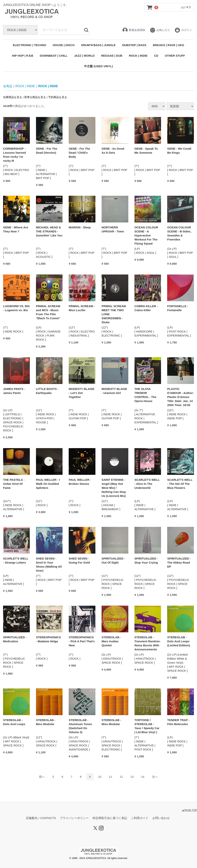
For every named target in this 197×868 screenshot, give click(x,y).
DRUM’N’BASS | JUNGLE (98, 45)
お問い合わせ (161, 818)
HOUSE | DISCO (64, 45)
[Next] (155, 777)
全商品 (8, 86)
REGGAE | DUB (112, 56)
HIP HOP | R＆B (23, 56)
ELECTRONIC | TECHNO (30, 45)
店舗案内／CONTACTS (41, 818)
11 (111, 777)
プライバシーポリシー (74, 818)
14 (143, 777)
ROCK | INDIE (138, 56)
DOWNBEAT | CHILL (54, 56)
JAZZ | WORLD (84, 56)
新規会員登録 (134, 30)
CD (156, 56)
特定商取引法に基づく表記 (110, 818)
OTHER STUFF (175, 56)
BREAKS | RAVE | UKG (169, 45)
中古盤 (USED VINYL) (98, 66)
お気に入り (160, 30)
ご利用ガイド (140, 818)
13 (132, 777)
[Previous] (42, 777)
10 (100, 777)
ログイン (183, 30)
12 (121, 777)
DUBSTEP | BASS (134, 45)
